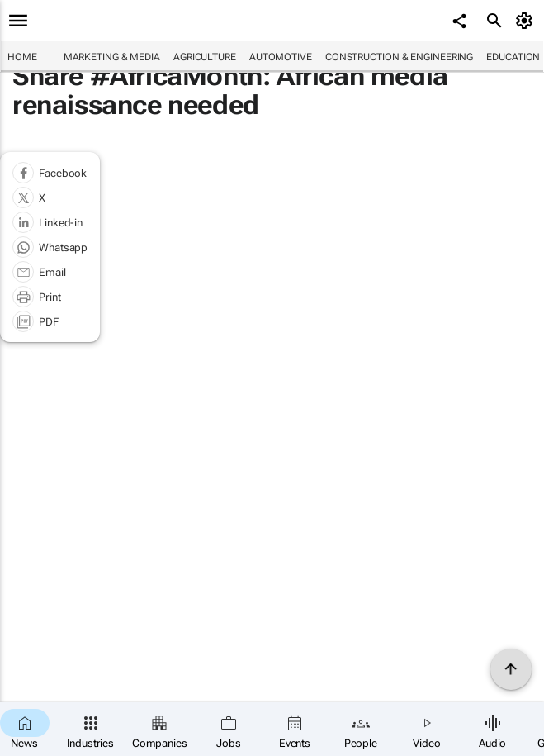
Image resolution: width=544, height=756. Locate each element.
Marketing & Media (112, 57)
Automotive (281, 57)
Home (22, 57)
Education (513, 57)
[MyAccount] (527, 21)
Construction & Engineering (399, 57)
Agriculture (205, 57)
